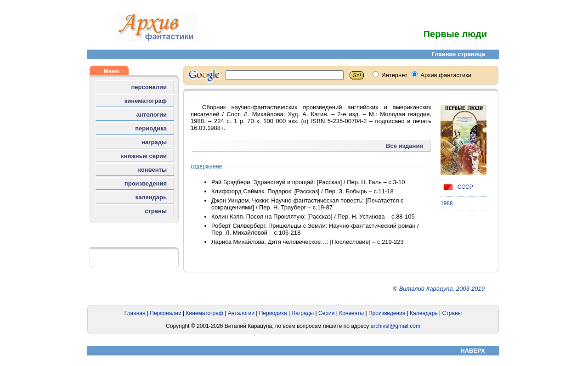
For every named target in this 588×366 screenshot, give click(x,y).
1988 (447, 203)
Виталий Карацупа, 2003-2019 (442, 289)
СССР (457, 187)
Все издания (404, 146)
